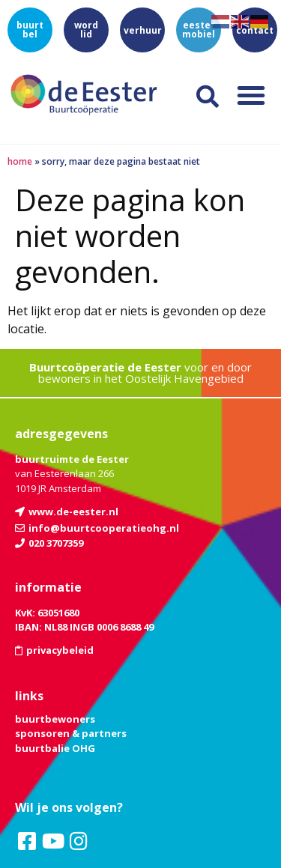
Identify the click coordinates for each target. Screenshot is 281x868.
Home (20, 161)
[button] (251, 95)
